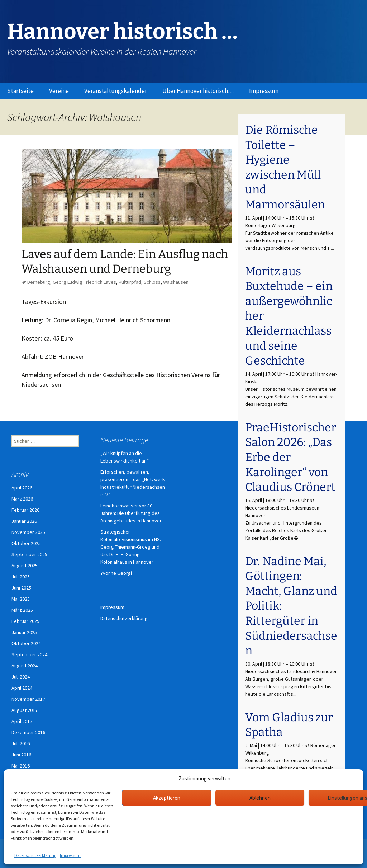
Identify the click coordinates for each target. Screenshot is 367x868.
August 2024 (25, 666)
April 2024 (22, 688)
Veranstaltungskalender (116, 91)
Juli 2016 (21, 743)
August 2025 (25, 566)
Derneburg (39, 282)
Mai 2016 (21, 766)
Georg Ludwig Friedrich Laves (84, 282)
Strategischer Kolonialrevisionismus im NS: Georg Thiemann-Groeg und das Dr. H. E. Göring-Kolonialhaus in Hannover (131, 547)
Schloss (152, 282)
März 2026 (22, 499)
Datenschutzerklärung (35, 855)
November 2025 (28, 532)
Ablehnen (260, 798)
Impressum (70, 855)
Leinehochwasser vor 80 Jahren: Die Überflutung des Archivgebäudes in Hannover (131, 513)
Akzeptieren (167, 798)
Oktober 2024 (26, 643)
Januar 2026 (24, 521)
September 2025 (29, 554)
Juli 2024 (21, 677)
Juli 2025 (21, 577)
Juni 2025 (21, 588)
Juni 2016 (21, 755)
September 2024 (29, 654)
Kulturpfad (130, 282)
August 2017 (25, 710)
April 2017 (22, 721)
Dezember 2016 (28, 732)
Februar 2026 (25, 510)
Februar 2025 (25, 621)
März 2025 (22, 610)
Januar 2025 (24, 632)
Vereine (59, 91)
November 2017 (28, 699)
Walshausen (176, 282)
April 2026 (22, 488)
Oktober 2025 (26, 543)
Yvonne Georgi (116, 573)
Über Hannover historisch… (198, 91)
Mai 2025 (21, 599)
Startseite (20, 91)
